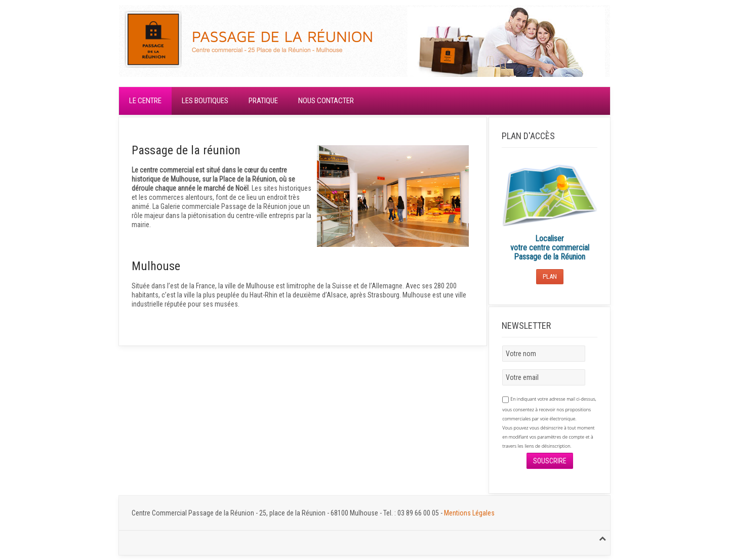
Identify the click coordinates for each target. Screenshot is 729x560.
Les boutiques (205, 101)
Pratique (263, 101)
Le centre (145, 101)
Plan (550, 276)
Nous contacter (326, 101)
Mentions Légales (469, 513)
